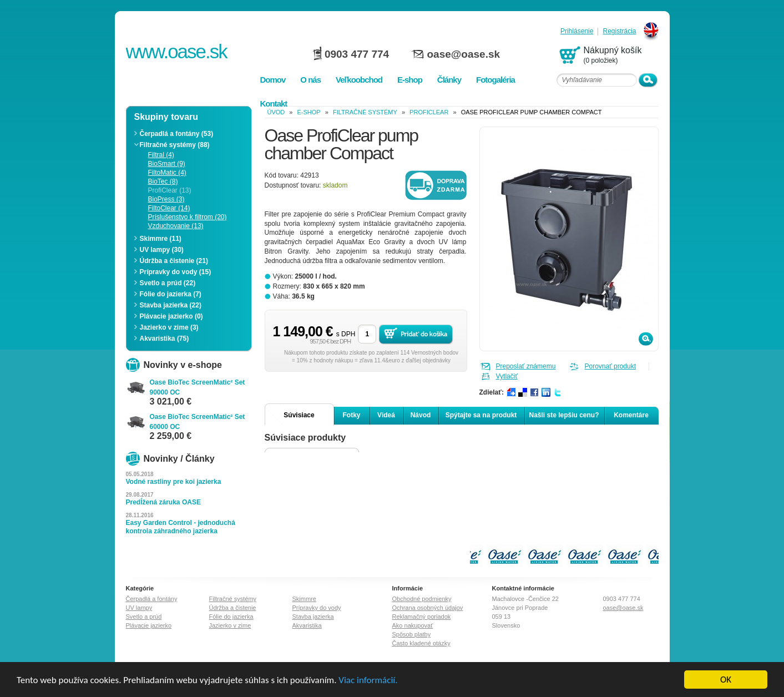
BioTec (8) (163, 181)
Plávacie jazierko (149, 625)
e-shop (309, 112)
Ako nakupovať (413, 625)
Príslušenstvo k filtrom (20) (188, 217)
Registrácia (619, 31)
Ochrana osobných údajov (428, 608)
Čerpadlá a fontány (152, 599)
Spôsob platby (412, 634)
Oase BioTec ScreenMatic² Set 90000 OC (198, 387)
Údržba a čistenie (233, 608)
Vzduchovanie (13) (176, 226)
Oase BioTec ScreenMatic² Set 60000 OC (198, 422)
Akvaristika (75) (165, 339)
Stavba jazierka (313, 617)
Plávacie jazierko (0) (171, 316)
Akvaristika (307, 625)
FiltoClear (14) (169, 208)
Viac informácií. (368, 680)
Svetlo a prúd (144, 617)
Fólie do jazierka (231, 617)
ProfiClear (429, 112)
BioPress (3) (166, 199)
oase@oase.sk (464, 54)
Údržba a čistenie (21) (174, 261)
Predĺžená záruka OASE (163, 502)
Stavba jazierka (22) (171, 305)
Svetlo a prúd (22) (168, 283)
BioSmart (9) (167, 164)
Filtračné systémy (365, 112)
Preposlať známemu (526, 366)
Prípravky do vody (317, 608)
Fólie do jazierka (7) (171, 294)
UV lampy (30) (162, 250)
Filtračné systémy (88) (175, 145)
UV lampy (139, 608)
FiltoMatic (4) (167, 173)
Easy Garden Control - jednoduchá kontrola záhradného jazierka (181, 527)
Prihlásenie (577, 31)
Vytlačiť (507, 376)
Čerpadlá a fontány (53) (177, 134)
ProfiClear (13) (170, 190)
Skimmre (304, 599)
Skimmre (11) (161, 239)
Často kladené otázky (421, 643)
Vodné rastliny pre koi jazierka (174, 482)
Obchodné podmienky (422, 599)
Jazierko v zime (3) (169, 327)
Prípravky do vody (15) (176, 272)
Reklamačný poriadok (422, 617)
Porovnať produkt (611, 366)
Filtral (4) (161, 155)
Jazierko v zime (230, 625)
